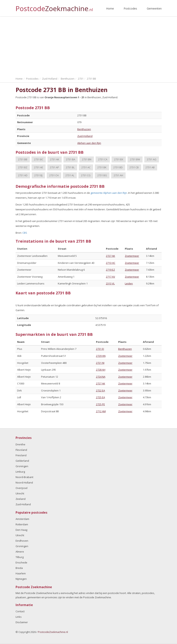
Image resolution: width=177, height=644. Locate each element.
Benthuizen (84, 129)
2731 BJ (38, 175)
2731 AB (150, 167)
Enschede (21, 562)
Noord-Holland (24, 483)
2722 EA (100, 390)
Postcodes (130, 8)
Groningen (22, 466)
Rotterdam (22, 524)
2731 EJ (100, 349)
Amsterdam (22, 519)
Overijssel (22, 488)
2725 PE (100, 404)
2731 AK (55, 159)
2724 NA (101, 377)
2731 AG (152, 159)
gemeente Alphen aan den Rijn (109, 193)
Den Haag (21, 530)
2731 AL (70, 175)
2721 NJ (100, 363)
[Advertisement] (88, 46)
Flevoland (21, 450)
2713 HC (111, 263)
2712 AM (101, 411)
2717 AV (111, 277)
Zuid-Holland (85, 136)
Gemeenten (154, 8)
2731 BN (87, 159)
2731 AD (23, 175)
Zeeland (21, 499)
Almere (20, 552)
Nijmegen (21, 579)
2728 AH (101, 370)
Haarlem (21, 573)
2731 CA (103, 159)
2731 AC (86, 167)
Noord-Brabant (24, 477)
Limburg (20, 472)
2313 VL (110, 283)
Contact (20, 611)
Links (19, 617)
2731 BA (71, 159)
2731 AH (118, 175)
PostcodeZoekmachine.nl (53, 632)
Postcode (54, 7)
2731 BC (39, 159)
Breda (19, 568)
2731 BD (118, 167)
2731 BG (102, 175)
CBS (25, 233)
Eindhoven (22, 541)
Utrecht (20, 493)
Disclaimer (22, 622)
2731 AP (54, 167)
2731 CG (86, 175)
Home (110, 8)
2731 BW (135, 159)
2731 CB (134, 167)
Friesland (21, 455)
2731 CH (54, 175)
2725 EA (100, 397)
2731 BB (23, 159)
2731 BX (119, 159)
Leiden (129, 283)
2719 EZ (110, 270)
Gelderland (22, 461)
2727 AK (111, 256)
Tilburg (20, 557)
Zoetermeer (132, 256)
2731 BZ (23, 167)
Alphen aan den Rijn (89, 143)
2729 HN (101, 356)
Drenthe (20, 444)
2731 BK (102, 167)
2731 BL (70, 167)
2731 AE (39, 167)
